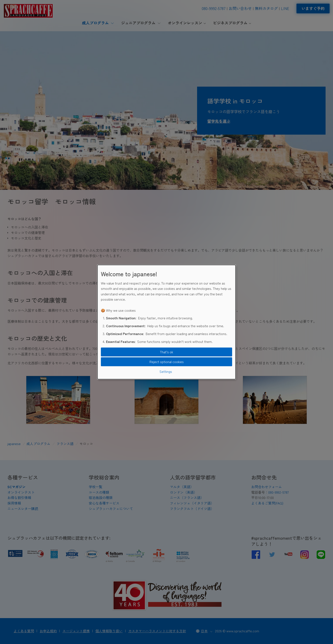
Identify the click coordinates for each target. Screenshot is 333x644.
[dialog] (166, 322)
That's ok (166, 352)
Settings (166, 371)
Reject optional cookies (167, 362)
